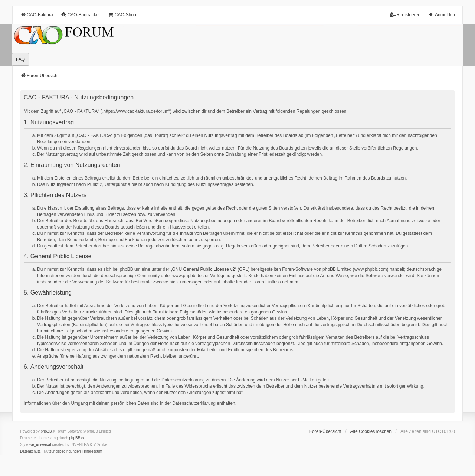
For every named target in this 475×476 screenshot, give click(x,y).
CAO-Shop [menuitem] (122, 15)
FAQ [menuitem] (20, 59)
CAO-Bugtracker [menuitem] (81, 15)
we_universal (40, 445)
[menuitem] (30, 452)
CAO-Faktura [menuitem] (37, 15)
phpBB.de (77, 438)
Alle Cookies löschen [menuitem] (371, 431)
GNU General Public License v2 (204, 269)
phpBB (46, 431)
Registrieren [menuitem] (405, 15)
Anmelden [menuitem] (442, 15)
